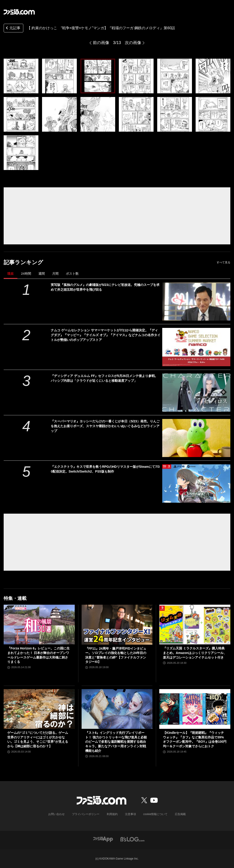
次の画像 (133, 43)
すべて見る (223, 262)
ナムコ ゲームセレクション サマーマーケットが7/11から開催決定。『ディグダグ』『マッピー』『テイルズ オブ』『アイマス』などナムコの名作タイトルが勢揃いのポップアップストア (106, 335)
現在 (11, 274)
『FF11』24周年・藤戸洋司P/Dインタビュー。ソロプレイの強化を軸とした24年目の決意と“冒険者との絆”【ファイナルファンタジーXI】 (116, 655)
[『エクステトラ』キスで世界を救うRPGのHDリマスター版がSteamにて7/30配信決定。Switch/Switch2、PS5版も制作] (196, 483)
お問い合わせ (56, 814)
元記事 (13, 28)
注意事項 (130, 814)
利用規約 (112, 814)
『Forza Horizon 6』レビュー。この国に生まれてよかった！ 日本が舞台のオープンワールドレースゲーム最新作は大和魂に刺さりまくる (39, 655)
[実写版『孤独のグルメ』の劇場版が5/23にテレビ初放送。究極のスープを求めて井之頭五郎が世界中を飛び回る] (196, 302)
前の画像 (101, 43)
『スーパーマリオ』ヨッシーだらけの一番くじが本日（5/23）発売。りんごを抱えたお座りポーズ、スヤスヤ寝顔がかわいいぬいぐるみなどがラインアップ (105, 426)
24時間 (26, 274)
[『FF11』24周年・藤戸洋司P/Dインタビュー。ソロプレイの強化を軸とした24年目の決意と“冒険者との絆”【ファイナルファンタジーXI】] (117, 625)
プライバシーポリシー (86, 814)
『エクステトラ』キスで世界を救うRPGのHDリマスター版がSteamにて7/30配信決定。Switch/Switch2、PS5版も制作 (105, 469)
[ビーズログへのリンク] (132, 839)
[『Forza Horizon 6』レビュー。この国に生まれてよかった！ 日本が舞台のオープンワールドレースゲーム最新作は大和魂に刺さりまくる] (39, 625)
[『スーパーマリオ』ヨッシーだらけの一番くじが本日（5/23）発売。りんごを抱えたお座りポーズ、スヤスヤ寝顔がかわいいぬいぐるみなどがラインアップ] (196, 438)
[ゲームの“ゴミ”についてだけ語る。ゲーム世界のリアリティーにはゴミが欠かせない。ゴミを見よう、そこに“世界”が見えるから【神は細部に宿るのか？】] (39, 709)
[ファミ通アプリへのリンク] (103, 839)
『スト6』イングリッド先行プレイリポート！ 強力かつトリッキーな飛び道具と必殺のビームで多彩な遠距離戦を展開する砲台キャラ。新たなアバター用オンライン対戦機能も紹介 (116, 742)
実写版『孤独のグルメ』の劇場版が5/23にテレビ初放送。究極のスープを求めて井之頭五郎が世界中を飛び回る (105, 287)
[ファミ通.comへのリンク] (19, 12)
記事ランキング (23, 262)
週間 (42, 274)
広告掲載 (180, 814)
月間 (55, 274)
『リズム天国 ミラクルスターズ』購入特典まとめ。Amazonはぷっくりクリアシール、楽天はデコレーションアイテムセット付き (195, 653)
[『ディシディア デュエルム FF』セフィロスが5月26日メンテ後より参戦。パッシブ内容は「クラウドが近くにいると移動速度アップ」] (196, 393)
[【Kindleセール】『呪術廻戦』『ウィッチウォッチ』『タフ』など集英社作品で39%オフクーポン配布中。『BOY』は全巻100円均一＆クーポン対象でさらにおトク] (195, 709)
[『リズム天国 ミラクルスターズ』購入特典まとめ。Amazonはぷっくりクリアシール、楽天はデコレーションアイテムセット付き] (195, 625)
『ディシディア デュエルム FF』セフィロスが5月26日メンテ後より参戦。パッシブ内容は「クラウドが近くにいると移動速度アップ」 (104, 378)
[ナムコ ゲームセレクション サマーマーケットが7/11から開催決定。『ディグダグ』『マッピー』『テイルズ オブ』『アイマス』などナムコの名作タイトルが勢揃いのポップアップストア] (196, 347)
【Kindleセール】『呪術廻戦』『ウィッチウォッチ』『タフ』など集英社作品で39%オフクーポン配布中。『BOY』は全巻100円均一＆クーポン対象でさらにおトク (195, 739)
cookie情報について (156, 814)
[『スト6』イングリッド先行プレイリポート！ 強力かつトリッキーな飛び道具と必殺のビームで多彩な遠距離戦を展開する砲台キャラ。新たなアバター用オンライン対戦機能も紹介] (117, 709)
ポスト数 (72, 274)
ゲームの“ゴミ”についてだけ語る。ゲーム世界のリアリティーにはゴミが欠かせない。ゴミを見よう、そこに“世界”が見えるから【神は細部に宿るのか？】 (38, 739)
